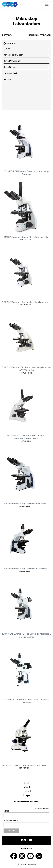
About (27, 787)
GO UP (27, 840)
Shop (27, 783)
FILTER (7, 35)
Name (6, 811)
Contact (27, 791)
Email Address (11, 821)
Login (27, 795)
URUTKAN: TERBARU (40, 35)
